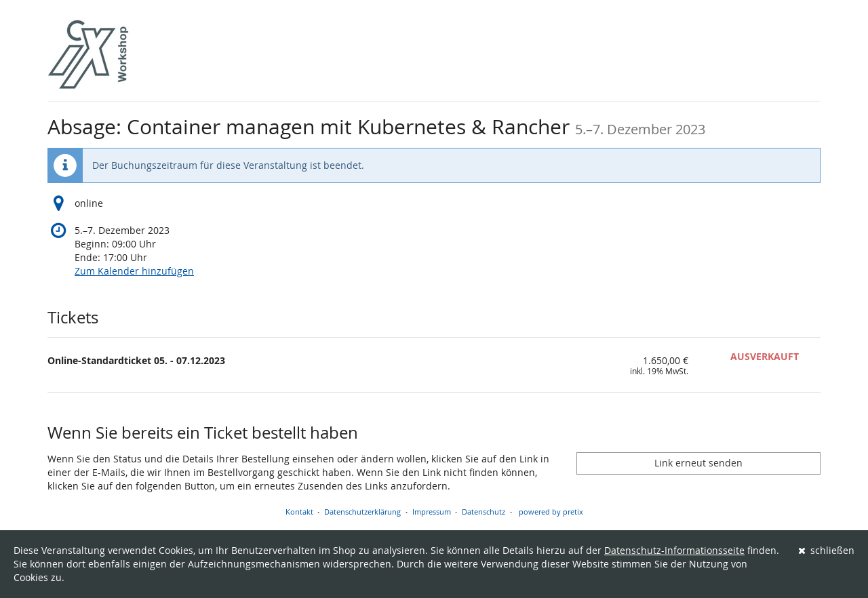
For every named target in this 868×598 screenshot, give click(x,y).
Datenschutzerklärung (362, 512)
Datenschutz (484, 512)
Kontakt (299, 512)
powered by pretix (551, 512)
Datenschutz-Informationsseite (674, 550)
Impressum (432, 512)
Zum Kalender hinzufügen (134, 271)
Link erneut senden (698, 463)
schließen (827, 550)
